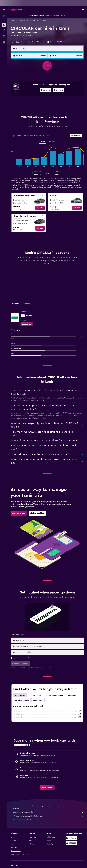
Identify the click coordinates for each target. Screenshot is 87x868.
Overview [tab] (16, 304)
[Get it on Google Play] (45, 90)
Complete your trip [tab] (22, 700)
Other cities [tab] (72, 695)
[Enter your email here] (49, 652)
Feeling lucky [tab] (38, 700)
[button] (4, 10)
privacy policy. (49, 668)
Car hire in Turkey (23, 21)
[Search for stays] (4, 21)
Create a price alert (41, 778)
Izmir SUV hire (18, 717)
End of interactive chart (11, 165)
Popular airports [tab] (35, 695)
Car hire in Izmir (35, 21)
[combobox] (18, 42)
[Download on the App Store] (58, 90)
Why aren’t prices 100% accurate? (48, 820)
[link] (40, 208)
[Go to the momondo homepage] (15, 9)
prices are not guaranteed (57, 806)
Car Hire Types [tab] (20, 695)
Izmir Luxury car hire (21, 714)
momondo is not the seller (48, 812)
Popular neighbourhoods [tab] (55, 695)
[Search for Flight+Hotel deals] (4, 30)
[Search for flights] (4, 16)
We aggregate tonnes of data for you (48, 816)
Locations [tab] (26, 304)
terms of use (38, 668)
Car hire (13, 21)
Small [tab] (43, 141)
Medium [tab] (51, 141)
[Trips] (4, 36)
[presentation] (58, 90)
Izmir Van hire (18, 711)
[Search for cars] (4, 25)
